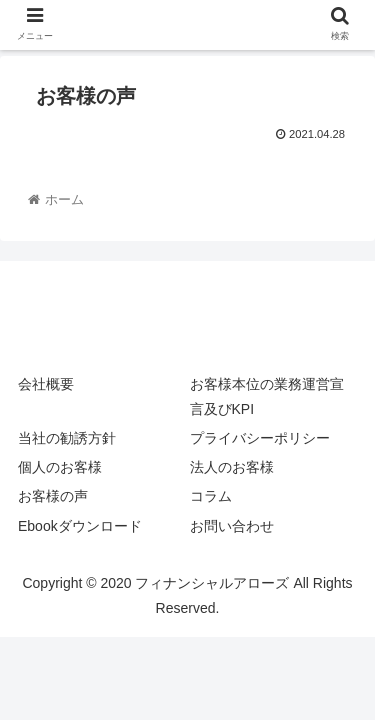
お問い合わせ (232, 526)
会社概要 (46, 384)
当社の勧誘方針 (67, 438)
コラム (211, 496)
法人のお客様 (232, 467)
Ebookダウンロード (80, 526)
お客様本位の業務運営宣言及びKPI (267, 396)
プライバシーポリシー (260, 438)
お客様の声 (53, 496)
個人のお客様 (60, 467)
